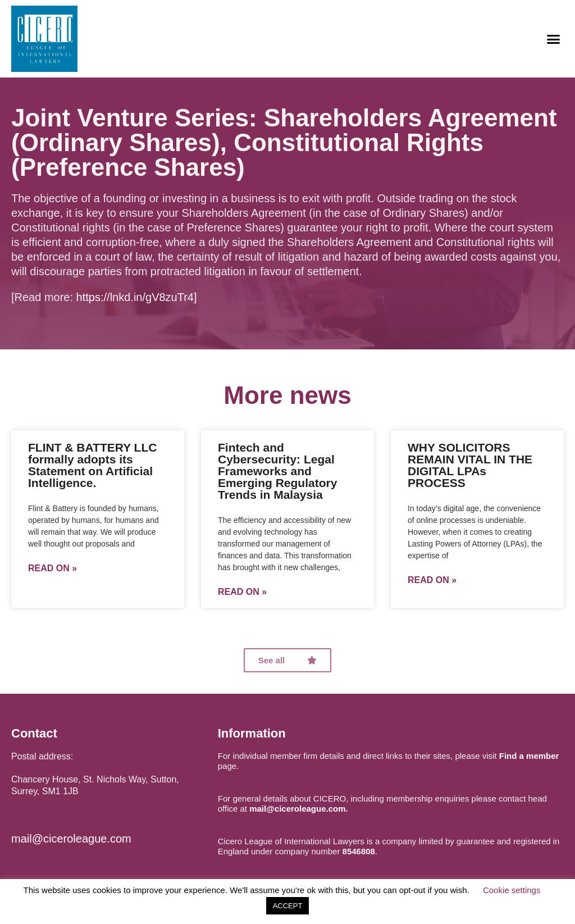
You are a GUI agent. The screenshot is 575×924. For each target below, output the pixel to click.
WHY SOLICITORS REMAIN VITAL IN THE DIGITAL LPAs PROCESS (470, 465)
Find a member (529, 756)
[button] (553, 39)
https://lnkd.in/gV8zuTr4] (137, 297)
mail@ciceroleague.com (71, 839)
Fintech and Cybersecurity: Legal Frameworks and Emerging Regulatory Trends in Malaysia (277, 471)
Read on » (53, 568)
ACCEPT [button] (288, 906)
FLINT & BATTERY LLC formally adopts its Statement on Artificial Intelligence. (92, 465)
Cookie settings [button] (512, 890)
